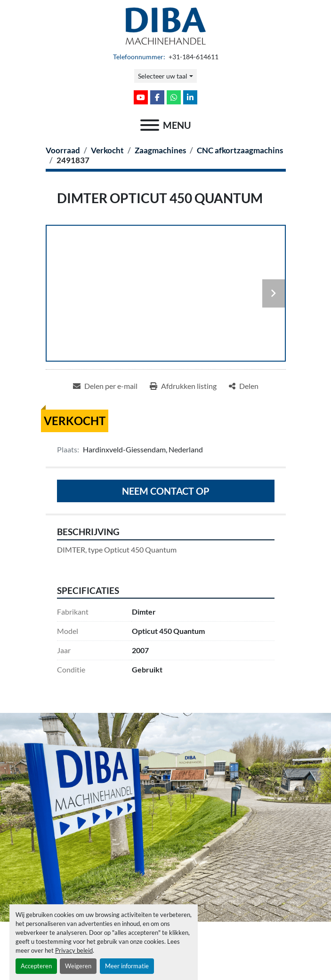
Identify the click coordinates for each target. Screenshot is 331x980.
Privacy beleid (74, 950)
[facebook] (157, 97)
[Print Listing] (183, 386)
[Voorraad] (63, 150)
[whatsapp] (174, 97)
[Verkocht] (107, 150)
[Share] (244, 386)
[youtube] (141, 97)
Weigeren (78, 966)
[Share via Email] (105, 386)
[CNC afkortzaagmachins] (240, 150)
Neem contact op (166, 491)
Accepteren (36, 966)
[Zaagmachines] (160, 150)
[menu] (150, 125)
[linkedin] (190, 97)
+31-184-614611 (193, 57)
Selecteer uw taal (163, 76)
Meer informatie (127, 966)
